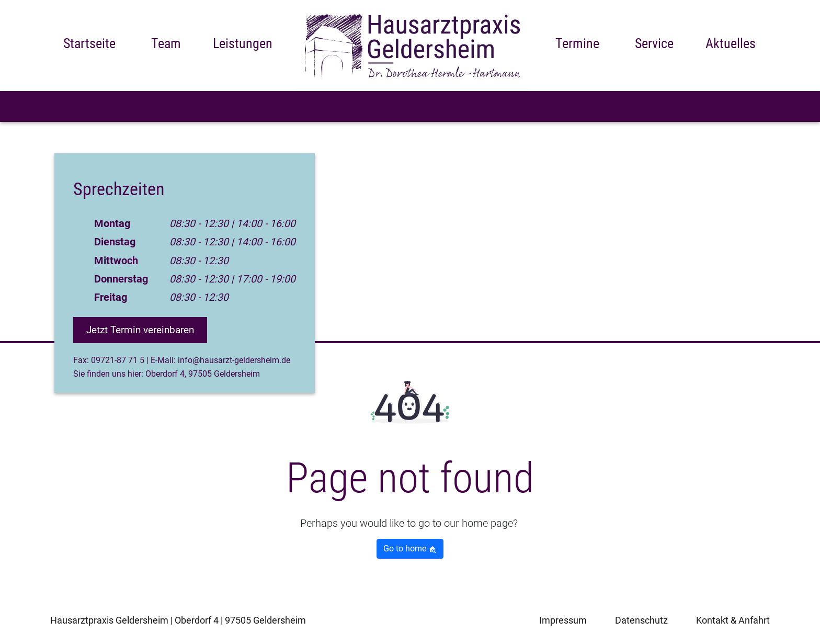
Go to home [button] (410, 549)
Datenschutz (641, 620)
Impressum (563, 620)
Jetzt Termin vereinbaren (145, 330)
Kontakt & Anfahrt (733, 620)
